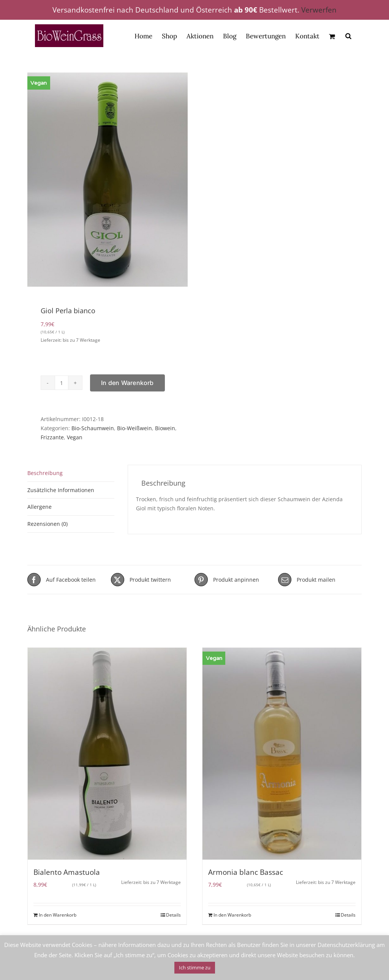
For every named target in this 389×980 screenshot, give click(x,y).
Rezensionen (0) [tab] (47, 524)
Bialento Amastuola (67, 872)
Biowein (165, 428)
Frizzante (52, 437)
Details (173, 915)
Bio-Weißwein (134, 428)
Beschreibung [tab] (45, 473)
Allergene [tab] (40, 507)
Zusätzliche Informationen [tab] (61, 490)
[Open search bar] (348, 36)
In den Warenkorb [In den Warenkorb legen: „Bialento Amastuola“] (58, 915)
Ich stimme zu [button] (195, 967)
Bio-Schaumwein (93, 428)
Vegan (75, 437)
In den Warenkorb (127, 383)
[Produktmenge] (62, 383)
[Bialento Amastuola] (107, 754)
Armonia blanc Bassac (246, 872)
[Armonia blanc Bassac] (282, 754)
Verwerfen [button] (319, 10)
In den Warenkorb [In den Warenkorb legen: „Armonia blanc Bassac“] (232, 915)
